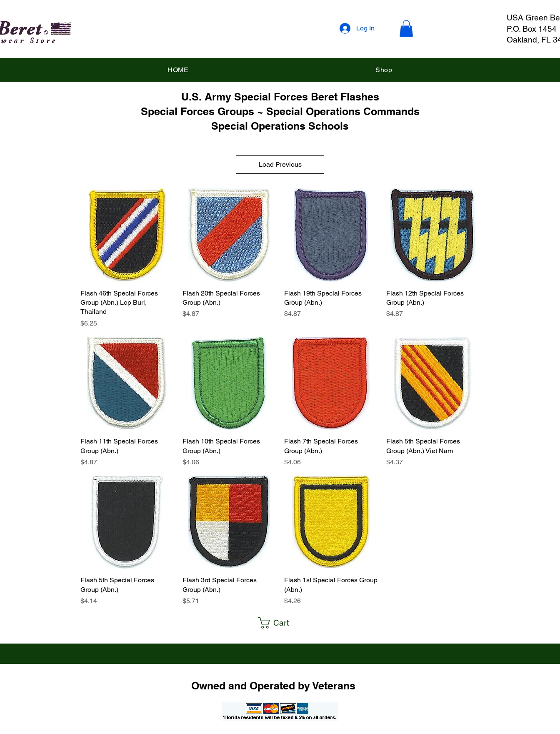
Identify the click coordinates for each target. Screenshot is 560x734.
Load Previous (280, 164)
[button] (406, 29)
